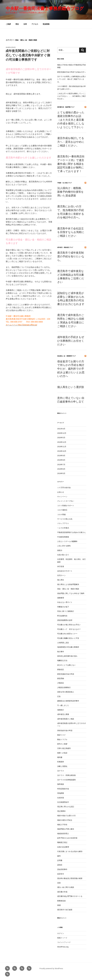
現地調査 (61, 793)
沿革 (25, 24)
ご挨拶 (8, 24)
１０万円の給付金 (64, 488)
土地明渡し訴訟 (63, 643)
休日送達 (61, 566)
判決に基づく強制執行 (66, 611)
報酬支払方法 (62, 660)
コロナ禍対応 (62, 510)
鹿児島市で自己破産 (65, 910)
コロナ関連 (61, 515)
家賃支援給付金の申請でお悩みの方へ (72, 72)
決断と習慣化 (62, 766)
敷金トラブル (62, 739)
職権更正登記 (62, 842)
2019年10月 (62, 451)
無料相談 (61, 784)
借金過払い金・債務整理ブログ (66, 356)
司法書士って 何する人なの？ (69, 629)
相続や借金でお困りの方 (66, 816)
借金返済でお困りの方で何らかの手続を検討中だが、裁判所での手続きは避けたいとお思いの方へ (71, 369)
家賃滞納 (61, 678)
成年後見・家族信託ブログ (65, 247)
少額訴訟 (61, 683)
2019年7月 (61, 465)
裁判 (59, 856)
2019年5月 (61, 473)
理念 (17, 24)
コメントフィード (64, 942)
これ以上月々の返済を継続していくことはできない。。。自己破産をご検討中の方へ (72, 96)
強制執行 (61, 710)
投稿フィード (62, 938)
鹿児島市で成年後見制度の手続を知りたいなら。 (71, 256)
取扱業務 (46, 24)
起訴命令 (61, 874)
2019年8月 (61, 460)
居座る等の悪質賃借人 (66, 692)
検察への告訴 (62, 753)
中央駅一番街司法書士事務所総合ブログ (45, 8)
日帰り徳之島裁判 (64, 748)
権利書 (60, 757)
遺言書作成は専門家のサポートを (70, 896)
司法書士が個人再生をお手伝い (69, 625)
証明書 (60, 860)
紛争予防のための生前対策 (67, 838)
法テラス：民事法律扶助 (66, 775)
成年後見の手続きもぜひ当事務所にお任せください (71, 341)
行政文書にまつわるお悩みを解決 (70, 851)
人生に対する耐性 (64, 546)
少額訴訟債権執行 (64, 687)
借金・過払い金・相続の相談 (68, 589)
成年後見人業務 (63, 714)
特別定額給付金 (63, 789)
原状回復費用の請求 (65, 620)
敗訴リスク (61, 735)
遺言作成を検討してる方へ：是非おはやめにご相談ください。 (71, 142)
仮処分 (60, 550)
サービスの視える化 (65, 519)
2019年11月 (62, 447)
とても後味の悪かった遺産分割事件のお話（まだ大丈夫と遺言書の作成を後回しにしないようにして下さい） (71, 120)
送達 (59, 883)
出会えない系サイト (65, 602)
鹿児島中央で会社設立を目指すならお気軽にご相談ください (71, 232)
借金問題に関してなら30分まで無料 (71, 593)
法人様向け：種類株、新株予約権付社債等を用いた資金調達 (70, 192)
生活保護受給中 (63, 802)
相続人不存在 (62, 825)
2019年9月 (61, 456)
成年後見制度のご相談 (66, 719)
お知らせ (61, 492)
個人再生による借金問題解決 (68, 584)
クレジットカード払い (66, 501)
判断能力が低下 (63, 607)
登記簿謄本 (61, 811)
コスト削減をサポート (66, 506)
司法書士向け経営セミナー (67, 634)
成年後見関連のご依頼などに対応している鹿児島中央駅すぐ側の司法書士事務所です (28, 55)
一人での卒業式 (63, 528)
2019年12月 (62, 442)
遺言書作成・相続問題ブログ (66, 107)
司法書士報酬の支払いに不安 (68, 638)
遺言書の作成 (62, 892)
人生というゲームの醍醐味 (67, 541)
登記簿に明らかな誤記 (66, 807)
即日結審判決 (62, 616)
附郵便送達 (61, 901)
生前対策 (61, 798)
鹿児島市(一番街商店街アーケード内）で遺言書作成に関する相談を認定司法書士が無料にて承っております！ (71, 164)
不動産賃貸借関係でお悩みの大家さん (72, 532)
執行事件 (61, 652)
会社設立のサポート (65, 571)
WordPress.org (63, 947)
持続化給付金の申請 (65, 730)
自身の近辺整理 (63, 847)
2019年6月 (61, 469)
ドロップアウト (63, 523)
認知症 (60, 865)
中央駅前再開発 (63, 537)
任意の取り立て (63, 555)
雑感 (59, 905)
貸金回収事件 (62, 869)
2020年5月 (61, 438)
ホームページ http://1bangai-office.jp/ (21, 325)
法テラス (61, 771)
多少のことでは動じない (66, 665)
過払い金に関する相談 (66, 887)
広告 (59, 696)
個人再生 (61, 580)
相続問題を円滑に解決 (66, 829)
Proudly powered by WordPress (51, 968)
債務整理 (61, 598)
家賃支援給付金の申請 (66, 674)
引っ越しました (63, 705)
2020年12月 (62, 433)
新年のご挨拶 (62, 744)
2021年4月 (61, 429)
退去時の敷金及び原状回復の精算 (70, 878)
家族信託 (61, 669)
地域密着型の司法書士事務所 (68, 647)
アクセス (35, 24)
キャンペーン (62, 497)
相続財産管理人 (63, 834)
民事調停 (61, 762)
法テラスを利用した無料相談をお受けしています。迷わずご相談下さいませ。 (72, 79)
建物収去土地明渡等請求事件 (68, 701)
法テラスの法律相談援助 (66, 780)
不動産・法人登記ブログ (65, 183)
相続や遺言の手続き (65, 820)
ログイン (61, 933)
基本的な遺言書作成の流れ (67, 656)
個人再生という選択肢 (71, 387)
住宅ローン (61, 575)
